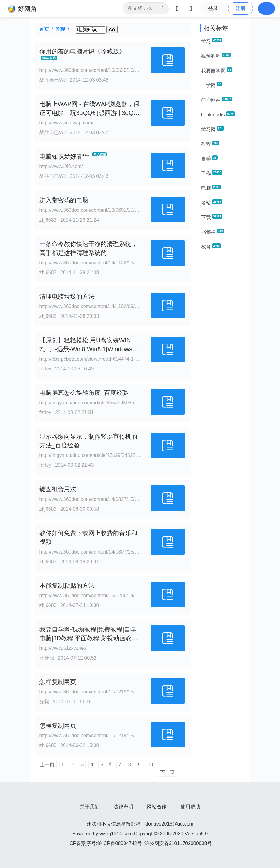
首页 (44, 29)
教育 (211, 246)
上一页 (47, 765)
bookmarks (218, 114)
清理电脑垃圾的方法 (67, 296)
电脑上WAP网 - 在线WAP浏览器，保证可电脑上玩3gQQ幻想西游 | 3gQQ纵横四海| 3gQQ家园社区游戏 (90, 113)
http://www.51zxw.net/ (63, 648)
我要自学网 (217, 70)
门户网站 (217, 100)
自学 (209, 158)
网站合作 (157, 807)
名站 (212, 202)
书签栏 (213, 232)
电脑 (211, 188)
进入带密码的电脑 (64, 200)
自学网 (212, 85)
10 (151, 765)
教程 (210, 144)
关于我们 (90, 807)
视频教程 (216, 56)
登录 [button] (213, 8)
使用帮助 (190, 807)
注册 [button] (241, 8)
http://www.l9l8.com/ (61, 166)
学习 (212, 41)
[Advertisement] (223, 347)
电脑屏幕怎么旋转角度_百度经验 (84, 393)
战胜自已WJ (53, 80)
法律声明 (123, 807)
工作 (212, 173)
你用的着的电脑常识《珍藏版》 (82, 51)
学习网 (213, 129)
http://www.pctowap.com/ (67, 123)
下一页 (167, 772)
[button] (267, 9)
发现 (60, 29)
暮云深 (47, 658)
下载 (212, 217)
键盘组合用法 (58, 489)
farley (45, 369)
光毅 (44, 702)
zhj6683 (48, 220)
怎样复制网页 (58, 682)
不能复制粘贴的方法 (67, 586)
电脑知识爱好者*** (64, 156)
